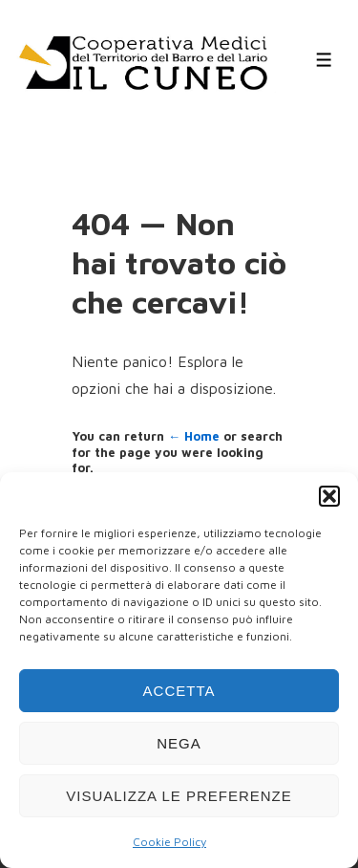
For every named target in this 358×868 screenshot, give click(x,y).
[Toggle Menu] (324, 60)
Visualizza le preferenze (179, 796)
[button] (329, 496)
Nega (179, 743)
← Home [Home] (194, 436)
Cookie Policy (169, 842)
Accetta (179, 691)
